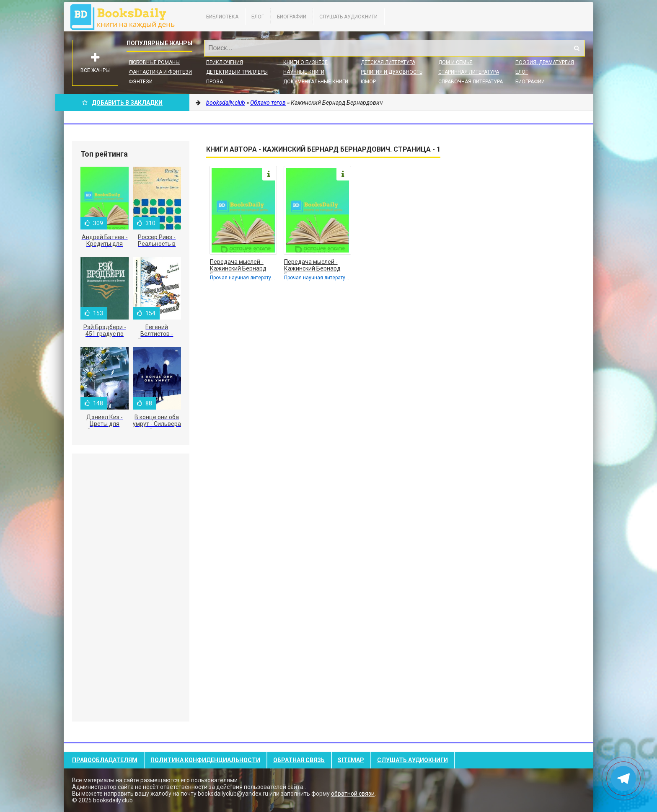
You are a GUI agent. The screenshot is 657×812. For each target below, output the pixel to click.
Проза (215, 82)
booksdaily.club (127, 17)
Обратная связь (299, 760)
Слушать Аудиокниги (348, 17)
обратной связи (353, 794)
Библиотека (222, 17)
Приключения (225, 62)
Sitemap (351, 760)
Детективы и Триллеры (237, 72)
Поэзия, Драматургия (545, 62)
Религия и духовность (392, 72)
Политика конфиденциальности (205, 760)
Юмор (368, 82)
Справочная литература (471, 82)
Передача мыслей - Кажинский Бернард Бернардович (238, 266)
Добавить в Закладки (122, 103)
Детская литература (388, 62)
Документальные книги (316, 82)
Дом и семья (455, 62)
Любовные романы (154, 62)
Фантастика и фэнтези (160, 72)
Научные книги (304, 72)
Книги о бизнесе (305, 62)
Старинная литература (469, 72)
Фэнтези (141, 82)
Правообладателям (105, 760)
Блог (258, 17)
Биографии (292, 17)
